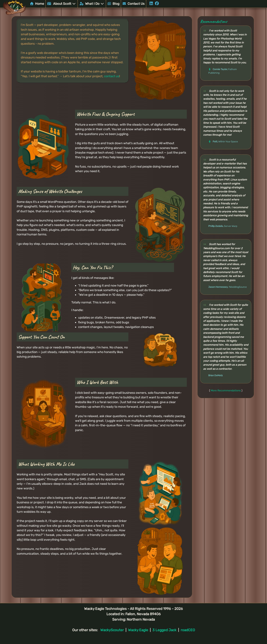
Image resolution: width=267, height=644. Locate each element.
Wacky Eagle (138, 630)
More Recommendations (226, 390)
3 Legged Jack (164, 630)
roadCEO (188, 630)
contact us (112, 76)
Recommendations (214, 21)
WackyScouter (112, 630)
